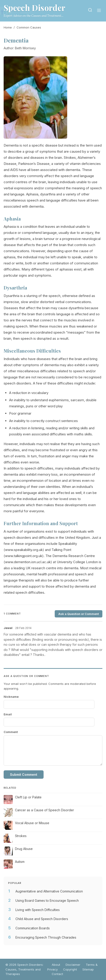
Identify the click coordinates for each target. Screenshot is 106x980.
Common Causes (29, 27)
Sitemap (88, 969)
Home (8, 27)
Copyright (70, 969)
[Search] (90, 11)
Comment (11, 732)
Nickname (11, 697)
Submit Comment (24, 775)
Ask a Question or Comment (79, 614)
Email (8, 714)
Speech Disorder (35, 8)
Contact (57, 974)
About (56, 965)
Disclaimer (73, 965)
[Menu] (99, 11)
